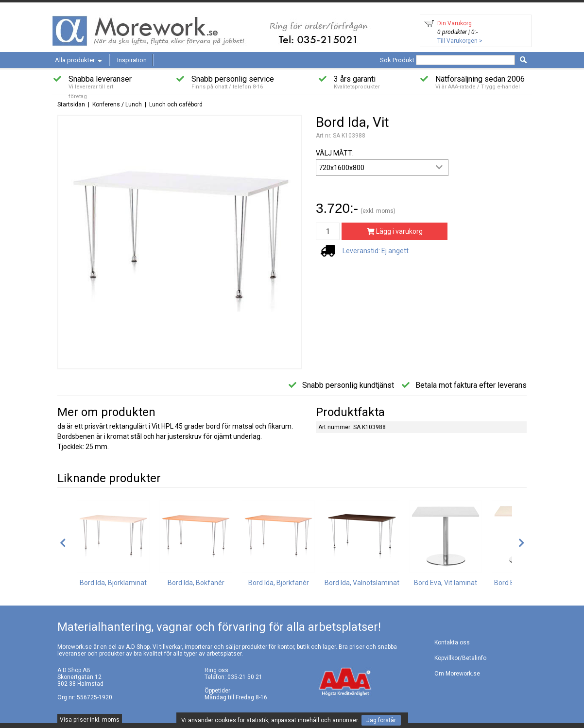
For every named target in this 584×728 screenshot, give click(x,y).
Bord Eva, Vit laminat (446, 583)
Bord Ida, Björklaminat (113, 583)
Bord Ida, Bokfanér (196, 583)
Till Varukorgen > (460, 41)
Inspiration (132, 60)
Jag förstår (381, 720)
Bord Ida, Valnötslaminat (362, 583)
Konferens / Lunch (117, 104)
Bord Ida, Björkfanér (279, 583)
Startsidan (71, 104)
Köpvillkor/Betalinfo (460, 658)
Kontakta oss (452, 642)
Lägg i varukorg (395, 231)
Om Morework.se (457, 674)
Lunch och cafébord (176, 104)
